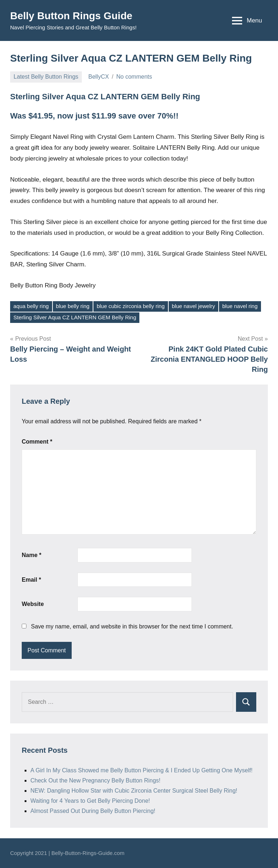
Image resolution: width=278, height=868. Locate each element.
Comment (37, 442)
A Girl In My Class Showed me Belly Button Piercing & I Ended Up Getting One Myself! (142, 770)
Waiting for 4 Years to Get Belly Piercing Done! (90, 801)
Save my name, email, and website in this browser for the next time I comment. (132, 626)
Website (33, 604)
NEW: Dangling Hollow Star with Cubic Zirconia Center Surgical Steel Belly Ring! (134, 791)
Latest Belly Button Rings (46, 77)
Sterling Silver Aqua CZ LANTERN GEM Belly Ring (75, 317)
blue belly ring (73, 306)
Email (31, 580)
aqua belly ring (31, 306)
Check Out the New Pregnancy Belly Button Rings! (95, 780)
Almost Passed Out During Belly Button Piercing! (93, 811)
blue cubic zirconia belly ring (131, 306)
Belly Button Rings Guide (71, 16)
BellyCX (99, 77)
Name (31, 555)
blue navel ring (240, 306)
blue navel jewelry (193, 306)
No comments (134, 77)
